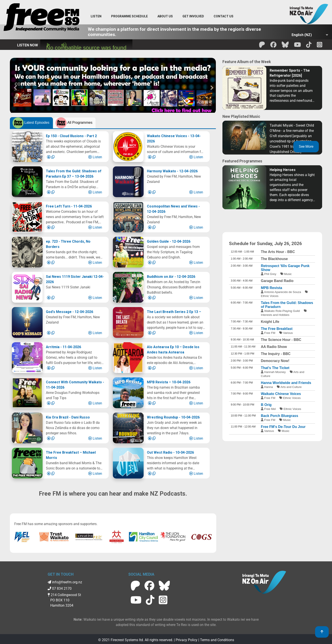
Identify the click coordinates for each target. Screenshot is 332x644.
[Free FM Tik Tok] (309, 46)
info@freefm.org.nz (65, 582)
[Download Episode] (49, 157)
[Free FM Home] (41, 18)
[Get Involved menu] (193, 16)
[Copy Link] (53, 157)
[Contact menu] (224, 16)
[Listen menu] (96, 16)
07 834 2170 (60, 589)
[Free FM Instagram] (320, 46)
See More (306, 146)
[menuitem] (129, 16)
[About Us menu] (165, 16)
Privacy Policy (187, 640)
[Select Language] (309, 35)
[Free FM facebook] (273, 46)
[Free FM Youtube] (298, 46)
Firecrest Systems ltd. (127, 640)
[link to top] (322, 632)
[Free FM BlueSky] (285, 46)
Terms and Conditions (217, 640)
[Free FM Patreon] (262, 46)
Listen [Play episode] (95, 157)
